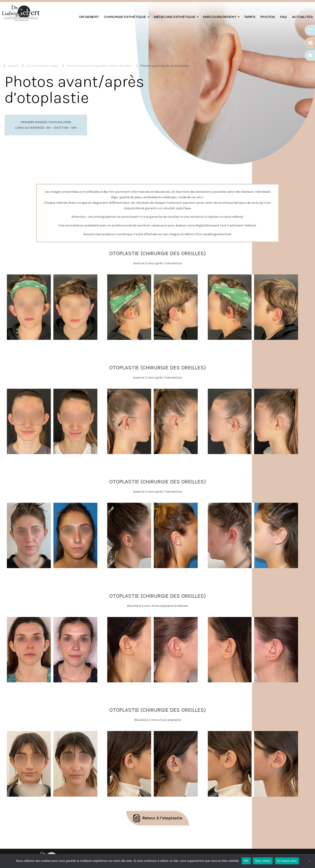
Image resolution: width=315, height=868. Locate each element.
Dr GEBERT (89, 17)
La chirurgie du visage (42, 66)
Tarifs (250, 17)
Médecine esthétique (175, 17)
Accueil (13, 66)
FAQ (283, 17)
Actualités (302, 17)
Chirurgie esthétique (125, 17)
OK (246, 861)
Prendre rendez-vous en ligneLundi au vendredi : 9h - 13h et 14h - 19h (46, 125)
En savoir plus (287, 861)
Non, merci (263, 861)
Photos (268, 17)
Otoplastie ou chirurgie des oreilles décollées (99, 66)
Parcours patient (220, 17)
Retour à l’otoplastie (162, 818)
